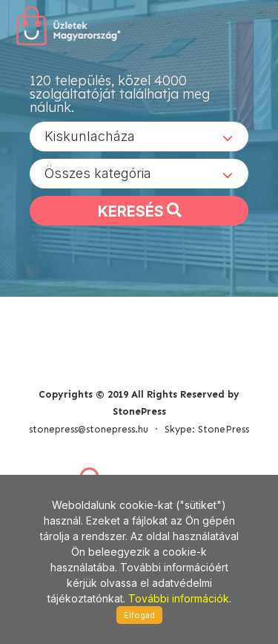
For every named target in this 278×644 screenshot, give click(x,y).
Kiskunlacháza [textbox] (90, 136)
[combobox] (139, 137)
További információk (179, 598)
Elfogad (139, 615)
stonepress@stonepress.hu (89, 429)
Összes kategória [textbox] (98, 173)
